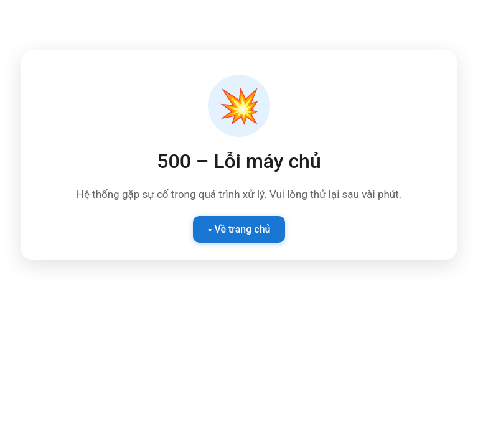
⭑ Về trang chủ (239, 229)
